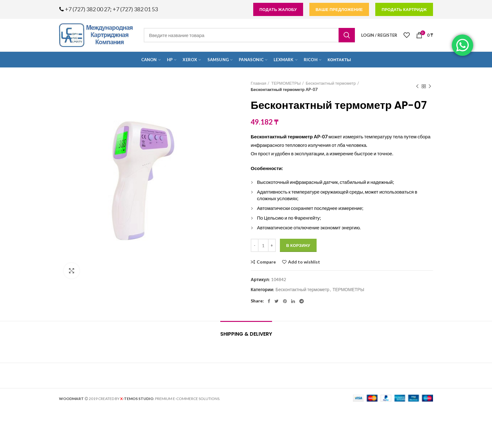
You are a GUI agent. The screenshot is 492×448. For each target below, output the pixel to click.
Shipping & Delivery (246, 334)
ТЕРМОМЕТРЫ (286, 83)
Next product (430, 86)
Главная (258, 83)
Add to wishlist (304, 262)
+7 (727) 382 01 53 (135, 9)
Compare (266, 262)
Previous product (417, 86)
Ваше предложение (339, 9)
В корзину (298, 245)
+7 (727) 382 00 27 (88, 9)
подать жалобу (278, 9)
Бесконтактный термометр (331, 83)
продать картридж (404, 9)
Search (347, 35)
